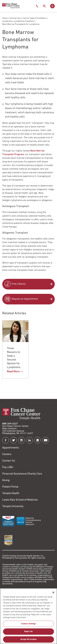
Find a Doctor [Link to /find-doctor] (19, 284)
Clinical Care (15, 18)
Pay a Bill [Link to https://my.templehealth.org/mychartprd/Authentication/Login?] (8, 467)
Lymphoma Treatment (24, 21)
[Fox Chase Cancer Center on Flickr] (38, 440)
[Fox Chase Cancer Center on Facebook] (6, 440)
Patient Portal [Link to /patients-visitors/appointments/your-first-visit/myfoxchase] (10, 487)
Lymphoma (7, 21)
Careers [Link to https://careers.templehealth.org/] (7, 454)
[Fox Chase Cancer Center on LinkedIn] (30, 440)
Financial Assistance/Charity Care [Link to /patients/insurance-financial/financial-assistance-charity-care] (22, 474)
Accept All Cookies (28, 641)
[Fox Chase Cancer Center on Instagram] (22, 440)
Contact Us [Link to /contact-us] (9, 461)
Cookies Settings (28, 625)
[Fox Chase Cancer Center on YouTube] (46, 440)
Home (5, 18)
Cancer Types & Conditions (35, 18)
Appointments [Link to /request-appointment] (11, 448)
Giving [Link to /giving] (6, 480)
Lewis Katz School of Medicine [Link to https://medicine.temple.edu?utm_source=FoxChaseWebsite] (20, 500)
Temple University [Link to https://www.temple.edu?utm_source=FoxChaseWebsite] (13, 506)
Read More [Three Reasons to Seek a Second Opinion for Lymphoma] (13, 372)
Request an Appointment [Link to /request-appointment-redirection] (25, 299)
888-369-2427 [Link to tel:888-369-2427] (10, 424)
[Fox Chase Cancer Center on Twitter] (14, 440)
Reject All (28, 633)
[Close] (53, 594)
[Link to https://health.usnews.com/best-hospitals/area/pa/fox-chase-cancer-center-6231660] (8, 540)
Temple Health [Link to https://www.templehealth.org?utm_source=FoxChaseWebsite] (11, 493)
